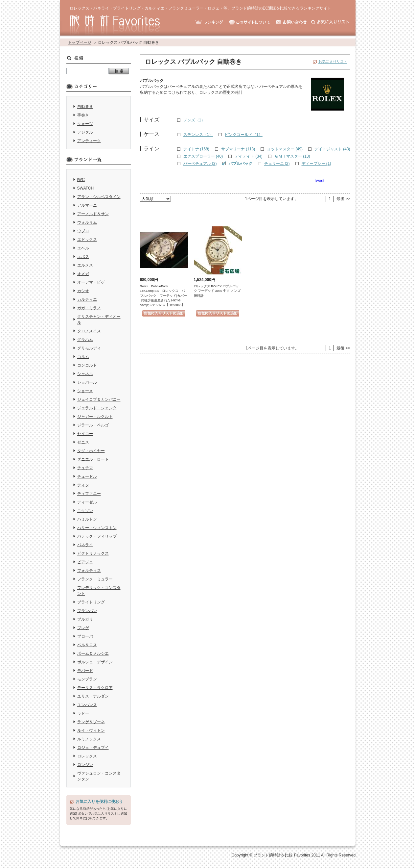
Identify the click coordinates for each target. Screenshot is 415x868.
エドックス (87, 240)
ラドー (83, 713)
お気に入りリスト (333, 62)
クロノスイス (89, 331)
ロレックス (87, 756)
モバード (85, 671)
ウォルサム (87, 222)
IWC (81, 180)
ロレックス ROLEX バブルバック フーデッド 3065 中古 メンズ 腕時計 (217, 291)
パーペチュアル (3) (200, 164)
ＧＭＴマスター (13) (292, 156)
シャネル (85, 374)
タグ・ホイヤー (91, 451)
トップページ (80, 42)
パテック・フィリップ (97, 536)
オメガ (83, 274)
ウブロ (83, 231)
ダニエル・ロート (93, 459)
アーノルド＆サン (93, 214)
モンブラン (87, 679)
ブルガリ (85, 619)
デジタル (85, 132)
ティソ (83, 485)
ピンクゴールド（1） (244, 135)
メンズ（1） (194, 120)
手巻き (83, 115)
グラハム (85, 340)
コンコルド (87, 365)
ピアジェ (85, 562)
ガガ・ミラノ (89, 308)
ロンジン (85, 765)
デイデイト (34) (249, 156)
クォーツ (85, 124)
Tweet (319, 181)
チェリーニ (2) (277, 164)
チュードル (87, 476)
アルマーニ (87, 205)
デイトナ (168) (196, 149)
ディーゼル (87, 502)
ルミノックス (89, 739)
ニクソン (85, 511)
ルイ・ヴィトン (91, 730)
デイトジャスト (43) (332, 149)
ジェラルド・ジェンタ (97, 408)
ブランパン (87, 611)
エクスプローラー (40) (203, 156)
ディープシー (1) (316, 164)
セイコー (85, 434)
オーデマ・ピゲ (91, 282)
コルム (83, 357)
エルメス (85, 265)
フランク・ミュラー (95, 579)
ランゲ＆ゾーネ (91, 722)
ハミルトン (87, 519)
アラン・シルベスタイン (99, 197)
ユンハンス (87, 705)
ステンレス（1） (198, 135)
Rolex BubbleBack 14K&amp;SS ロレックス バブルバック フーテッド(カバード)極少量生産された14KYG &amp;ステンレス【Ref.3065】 (163, 296)
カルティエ (87, 299)
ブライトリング (91, 602)
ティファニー (89, 494)
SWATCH (86, 188)
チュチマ (85, 468)
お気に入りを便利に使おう (99, 802)
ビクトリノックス (93, 553)
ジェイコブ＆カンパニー (99, 399)
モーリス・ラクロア (95, 688)
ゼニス (83, 442)
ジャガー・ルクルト (95, 417)
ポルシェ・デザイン (95, 662)
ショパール (87, 382)
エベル (83, 248)
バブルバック (241, 164)
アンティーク (89, 141)
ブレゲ (83, 628)
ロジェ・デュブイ (93, 748)
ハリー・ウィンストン (97, 528)
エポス (83, 257)
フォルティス (89, 571)
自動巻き (85, 107)
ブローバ (85, 636)
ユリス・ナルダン (93, 696)
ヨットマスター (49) (285, 149)
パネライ (85, 545)
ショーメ (85, 391)
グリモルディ (89, 348)
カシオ (83, 291)
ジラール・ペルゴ (93, 425)
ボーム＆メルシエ (93, 653)
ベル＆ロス (87, 645)
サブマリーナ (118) (238, 149)
